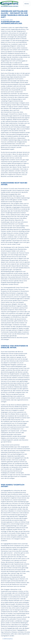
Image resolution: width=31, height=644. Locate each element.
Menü (27, 4)
